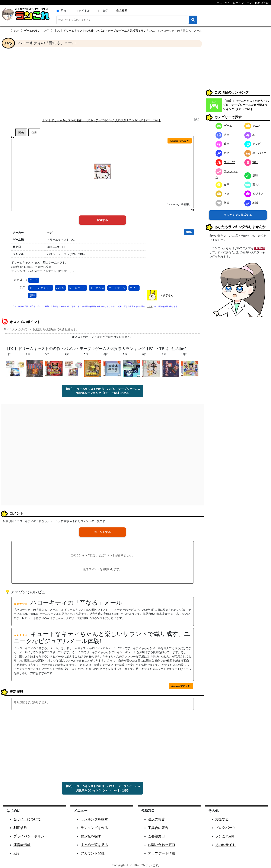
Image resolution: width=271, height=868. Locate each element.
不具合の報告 (158, 828)
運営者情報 (22, 845)
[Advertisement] (102, 82)
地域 (251, 203)
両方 (64, 11)
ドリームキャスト (41, 288)
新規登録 (259, 248)
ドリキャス (97, 288)
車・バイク (255, 153)
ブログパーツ (225, 828)
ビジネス (254, 194)
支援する (222, 819)
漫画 (222, 135)
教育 (222, 203)
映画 (222, 144)
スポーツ (225, 162)
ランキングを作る (94, 828)
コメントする (102, 532)
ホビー (134, 288)
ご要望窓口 (156, 836)
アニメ (253, 126)
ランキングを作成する (238, 215)
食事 (222, 185)
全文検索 (122, 11)
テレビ (253, 144)
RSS (16, 853)
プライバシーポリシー (31, 836)
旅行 (251, 162)
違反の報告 (156, 819)
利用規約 (20, 828)
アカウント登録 (93, 853)
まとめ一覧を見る (94, 845)
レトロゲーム (77, 288)
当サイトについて (27, 819)
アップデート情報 (162, 853)
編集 (189, 232)
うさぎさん (167, 295)
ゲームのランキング (36, 31)
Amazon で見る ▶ (180, 141)
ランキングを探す (94, 819)
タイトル (84, 11)
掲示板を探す (91, 836)
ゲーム (34, 280)
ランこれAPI (225, 836)
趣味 (32, 295)
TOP (16, 31)
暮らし (253, 185)
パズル (60, 288)
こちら (150, 306)
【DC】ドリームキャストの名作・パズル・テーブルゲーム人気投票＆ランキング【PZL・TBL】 (114, 31)
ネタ (222, 194)
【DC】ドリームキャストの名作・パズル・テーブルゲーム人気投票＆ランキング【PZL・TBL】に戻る (103, 391)
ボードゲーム (117, 288)
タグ (105, 11)
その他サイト (225, 845)
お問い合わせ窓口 (162, 845)
